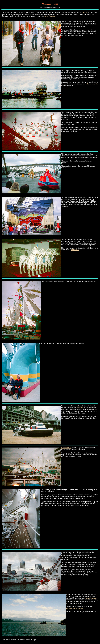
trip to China (75, 250)
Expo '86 (84, 13)
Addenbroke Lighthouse (74, 608)
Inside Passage (49, 16)
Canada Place (66, 448)
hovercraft (80, 408)
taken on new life (92, 84)
